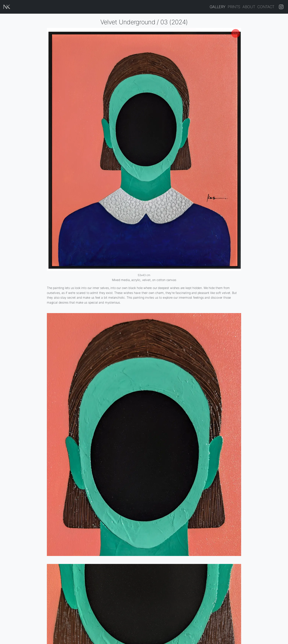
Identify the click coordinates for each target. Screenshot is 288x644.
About (249, 7)
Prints (234, 7)
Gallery (218, 7)
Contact (266, 7)
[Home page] (7, 7)
